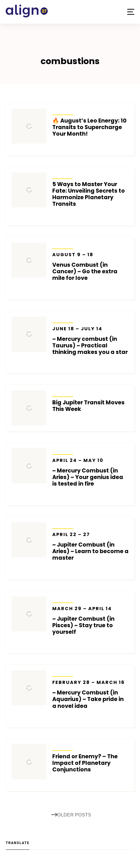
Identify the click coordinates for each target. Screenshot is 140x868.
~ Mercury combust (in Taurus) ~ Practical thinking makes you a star (90, 341)
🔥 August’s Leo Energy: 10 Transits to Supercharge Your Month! (89, 127)
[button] (131, 12)
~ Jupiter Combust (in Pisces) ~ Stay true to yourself (90, 621)
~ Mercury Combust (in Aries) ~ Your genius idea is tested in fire (90, 472)
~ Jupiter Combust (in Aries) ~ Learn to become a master (90, 546)
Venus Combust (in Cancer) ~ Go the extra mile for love (90, 267)
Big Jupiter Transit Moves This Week (88, 406)
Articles (62, 175)
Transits (63, 111)
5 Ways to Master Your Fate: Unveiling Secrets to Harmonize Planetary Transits (89, 194)
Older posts (71, 815)
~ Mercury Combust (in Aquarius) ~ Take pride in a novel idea (90, 694)
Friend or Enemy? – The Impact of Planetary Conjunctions (85, 763)
